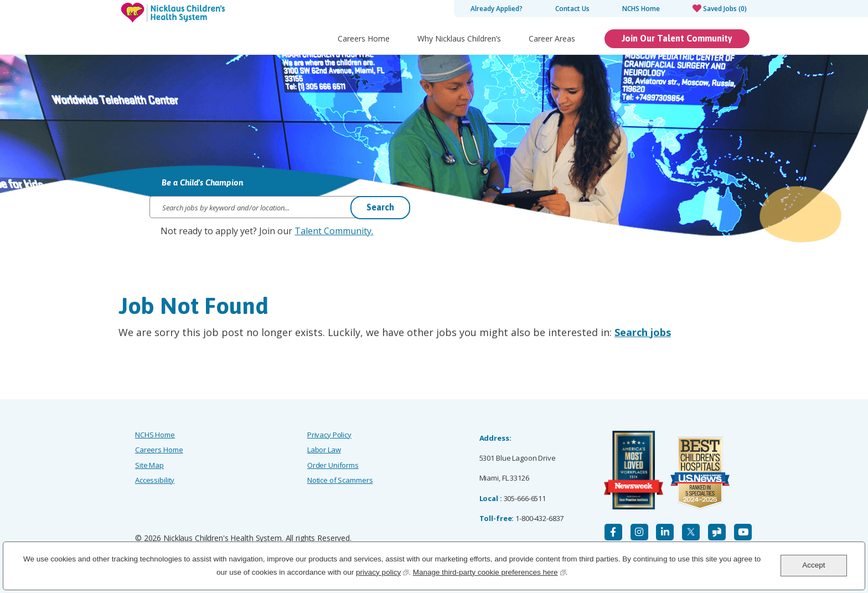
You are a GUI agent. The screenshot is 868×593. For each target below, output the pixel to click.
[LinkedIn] (665, 532)
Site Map (149, 465)
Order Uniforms (333, 465)
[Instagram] (639, 532)
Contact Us (572, 9)
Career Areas (552, 38)
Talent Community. (334, 231)
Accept (813, 565)
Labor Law (324, 450)
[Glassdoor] (717, 532)
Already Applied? (497, 9)
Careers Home (364, 38)
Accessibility (155, 480)
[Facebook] (613, 532)
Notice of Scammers (340, 480)
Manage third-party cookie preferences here (489, 571)
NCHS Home (641, 9)
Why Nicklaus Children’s (459, 38)
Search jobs (643, 332)
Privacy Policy (329, 435)
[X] (691, 532)
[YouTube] (743, 532)
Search (380, 207)
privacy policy (382, 571)
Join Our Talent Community (677, 38)
